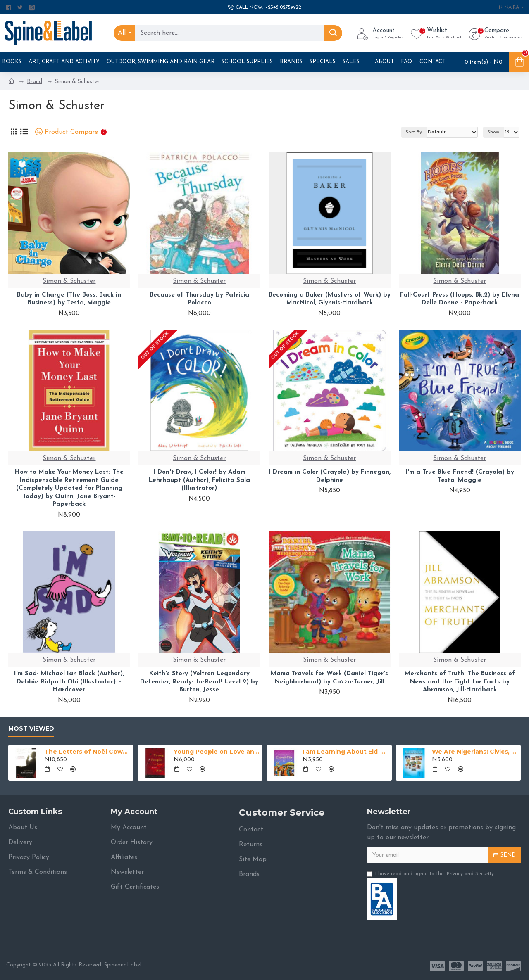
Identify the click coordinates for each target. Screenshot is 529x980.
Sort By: (414, 132)
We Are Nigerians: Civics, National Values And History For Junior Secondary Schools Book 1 (475, 752)
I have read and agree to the (431, 874)
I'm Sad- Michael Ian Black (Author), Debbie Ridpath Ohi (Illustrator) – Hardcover (69, 682)
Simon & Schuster (69, 281)
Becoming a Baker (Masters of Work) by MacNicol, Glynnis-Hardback (330, 299)
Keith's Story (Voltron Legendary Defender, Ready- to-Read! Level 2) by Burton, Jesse (199, 682)
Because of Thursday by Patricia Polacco (199, 299)
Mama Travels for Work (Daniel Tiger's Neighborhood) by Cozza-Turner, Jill (329, 678)
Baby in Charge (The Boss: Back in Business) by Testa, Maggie (69, 299)
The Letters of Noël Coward (87, 752)
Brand (35, 82)
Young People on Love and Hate (217, 752)
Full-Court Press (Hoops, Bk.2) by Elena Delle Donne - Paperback (460, 299)
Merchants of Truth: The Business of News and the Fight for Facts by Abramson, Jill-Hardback (460, 682)
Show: (494, 132)
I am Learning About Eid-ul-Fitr (346, 752)
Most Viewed (31, 729)
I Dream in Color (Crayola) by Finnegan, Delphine (330, 476)
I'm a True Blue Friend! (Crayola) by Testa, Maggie (460, 476)
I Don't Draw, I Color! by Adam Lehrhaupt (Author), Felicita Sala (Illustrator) (199, 480)
